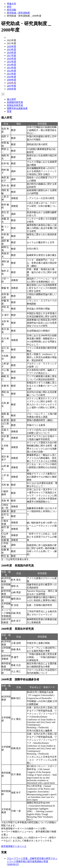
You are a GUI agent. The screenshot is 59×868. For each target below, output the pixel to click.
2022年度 (11, 40)
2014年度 (11, 65)
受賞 (9, 111)
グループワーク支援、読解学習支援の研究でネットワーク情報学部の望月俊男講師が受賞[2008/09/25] (32, 861)
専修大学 (11, 4)
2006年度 (11, 89)
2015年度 (11, 62)
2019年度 (11, 49)
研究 (9, 7)
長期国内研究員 (15, 102)
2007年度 (11, 86)
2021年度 (11, 43)
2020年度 (11, 46)
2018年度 (11, 52)
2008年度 (11, 83)
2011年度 (11, 74)
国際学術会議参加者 (17, 108)
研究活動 (11, 10)
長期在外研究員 (15, 105)
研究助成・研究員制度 (18, 13)
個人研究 (11, 99)
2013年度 (11, 68)
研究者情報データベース (14, 846)
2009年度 (11, 80)
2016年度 (11, 59)
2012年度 (11, 71)
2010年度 (11, 77)
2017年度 (11, 55)
